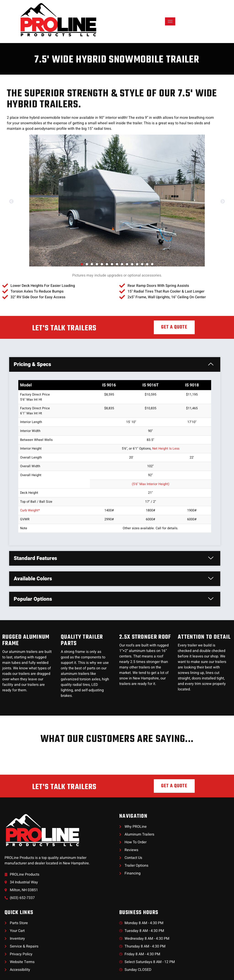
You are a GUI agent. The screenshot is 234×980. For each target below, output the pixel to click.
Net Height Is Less (166, 449)
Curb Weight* (30, 511)
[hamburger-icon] (170, 21)
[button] (11, 201)
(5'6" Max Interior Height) (151, 484)
